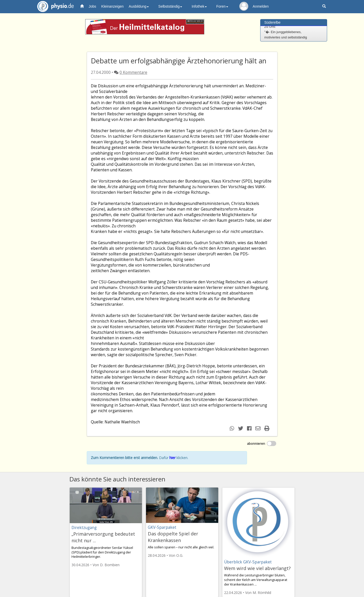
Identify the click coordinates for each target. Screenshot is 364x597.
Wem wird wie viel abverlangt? (257, 568)
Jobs (93, 6)
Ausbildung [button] (139, 6)
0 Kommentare (133, 72)
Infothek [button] (199, 6)
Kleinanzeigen (112, 6)
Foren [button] (222, 6)
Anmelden (261, 6)
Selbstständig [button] (170, 6)
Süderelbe (272, 22)
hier (172, 458)
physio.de (54, 6)
